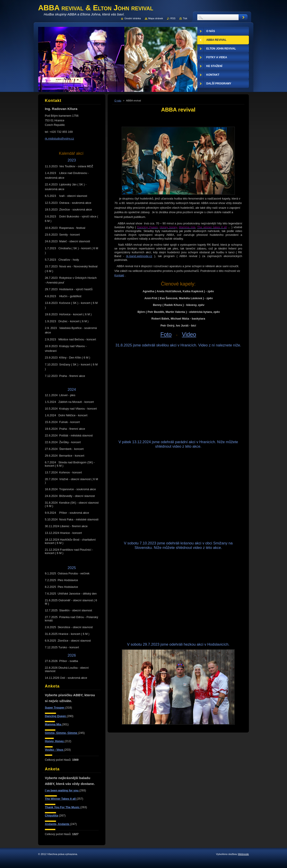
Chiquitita (51, 815)
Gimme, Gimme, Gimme (61, 733)
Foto (166, 334)
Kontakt (119, 275)
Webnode (243, 854)
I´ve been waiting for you (62, 790)
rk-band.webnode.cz (139, 256)
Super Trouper (55, 708)
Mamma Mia (53, 724)
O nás (118, 101)
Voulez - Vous (54, 750)
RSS (173, 18)
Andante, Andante (58, 824)
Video (189, 334)
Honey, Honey (55, 741)
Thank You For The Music (63, 807)
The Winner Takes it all (61, 799)
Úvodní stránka (133, 18)
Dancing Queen (56, 716)
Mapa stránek (156, 18)
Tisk (185, 18)
